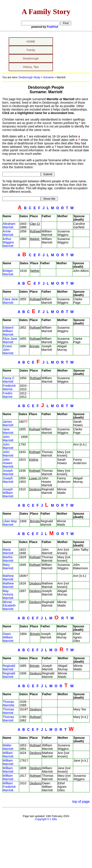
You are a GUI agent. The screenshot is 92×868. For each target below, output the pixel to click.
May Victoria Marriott (8, 594)
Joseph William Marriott (8, 493)
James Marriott (8, 423)
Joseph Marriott (8, 472)
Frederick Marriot (9, 387)
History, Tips (31, 67)
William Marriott (8, 755)
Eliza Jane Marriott (10, 340)
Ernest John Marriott (8, 350)
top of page (81, 802)
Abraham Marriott (9, 225)
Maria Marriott (8, 551)
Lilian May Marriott (10, 523)
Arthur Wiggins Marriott (8, 242)
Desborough (31, 58)
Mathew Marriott (8, 578)
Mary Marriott (8, 566)
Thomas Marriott (8, 711)
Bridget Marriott (8, 272)
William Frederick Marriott (9, 787)
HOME (31, 42)
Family (31, 50)
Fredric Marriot (8, 395)
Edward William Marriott (8, 331)
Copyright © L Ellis (46, 819)
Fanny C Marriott (9, 380)
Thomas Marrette (9, 703)
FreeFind (53, 27)
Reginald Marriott (9, 667)
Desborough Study (29, 77)
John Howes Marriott (8, 463)
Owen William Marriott (8, 637)
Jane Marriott (8, 431)
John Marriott (8, 439)
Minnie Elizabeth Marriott (9, 605)
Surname (48, 77)
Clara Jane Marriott (10, 301)
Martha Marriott (8, 559)
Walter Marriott (8, 747)
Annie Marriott (8, 233)
